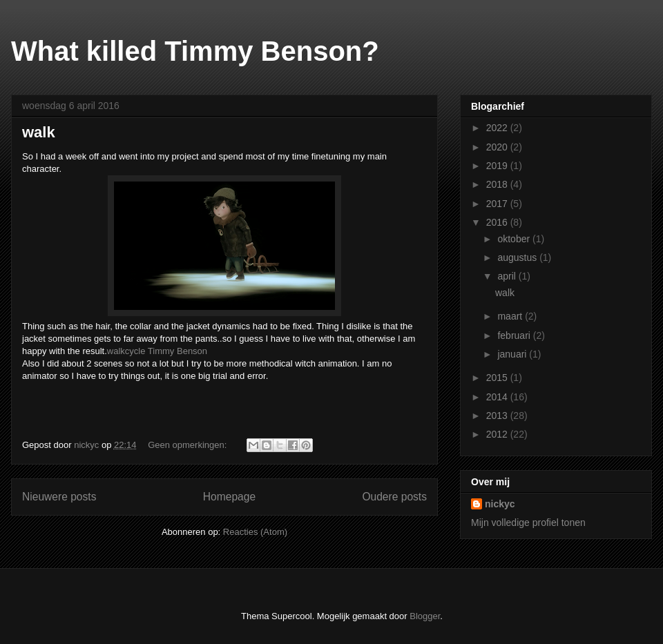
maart (511, 316)
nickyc (500, 504)
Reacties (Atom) (255, 532)
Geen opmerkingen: (189, 445)
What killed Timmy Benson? (195, 51)
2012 (498, 434)
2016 (498, 222)
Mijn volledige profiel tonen (528, 523)
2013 (498, 416)
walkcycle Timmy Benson (157, 351)
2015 (498, 378)
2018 (498, 184)
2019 (498, 166)
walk (39, 132)
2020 (498, 147)
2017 (498, 204)
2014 (498, 397)
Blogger (425, 616)
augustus (518, 257)
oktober (515, 239)
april (508, 276)
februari (515, 335)
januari (513, 354)
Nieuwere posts (59, 497)
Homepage (229, 497)
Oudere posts (394, 497)
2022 (498, 128)
